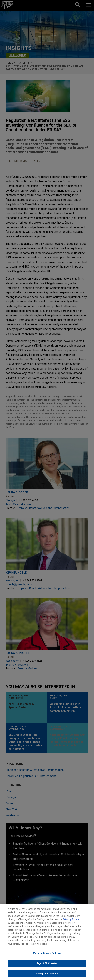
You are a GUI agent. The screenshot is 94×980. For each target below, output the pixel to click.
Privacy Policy (71, 922)
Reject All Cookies (47, 966)
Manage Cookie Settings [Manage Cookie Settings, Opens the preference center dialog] (47, 956)
